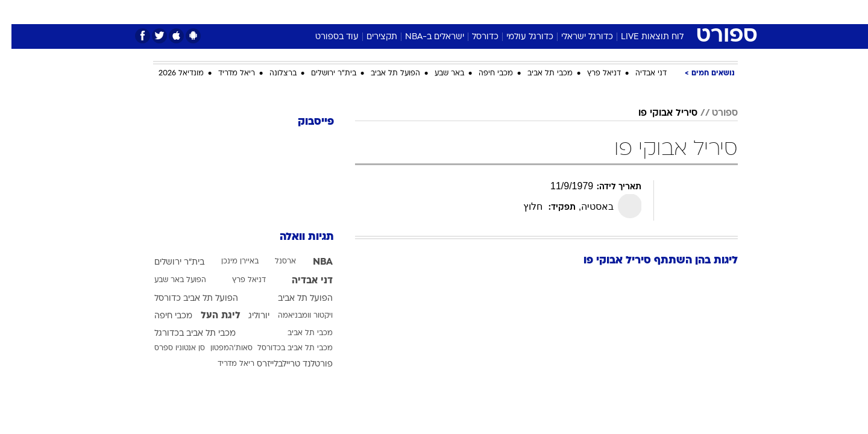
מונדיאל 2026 (170, 74)
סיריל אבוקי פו (656, 113)
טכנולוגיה (341, 12)
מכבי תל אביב (539, 74)
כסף (496, 12)
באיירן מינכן (228, 262)
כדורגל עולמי (518, 37)
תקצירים (370, 37)
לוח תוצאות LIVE (641, 37)
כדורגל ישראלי (576, 37)
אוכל (464, 12)
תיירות (386, 12)
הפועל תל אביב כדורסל (185, 299)
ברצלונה (272, 74)
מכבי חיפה (484, 74)
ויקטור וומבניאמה (294, 316)
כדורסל (474, 37)
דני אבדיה (640, 74)
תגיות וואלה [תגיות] (295, 237)
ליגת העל (209, 316)
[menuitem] (640, 12)
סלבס (529, 12)
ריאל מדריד (225, 74)
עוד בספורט (325, 37)
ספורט (607, 12)
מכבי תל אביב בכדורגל (184, 334)
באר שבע (438, 74)
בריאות (427, 12)
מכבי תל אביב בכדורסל (284, 348)
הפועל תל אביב (384, 74)
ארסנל (274, 262)
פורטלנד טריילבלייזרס (283, 364)
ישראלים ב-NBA (423, 37)
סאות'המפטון (220, 348)
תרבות (567, 12)
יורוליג (247, 316)
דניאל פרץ (593, 74)
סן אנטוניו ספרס (168, 348)
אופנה (296, 12)
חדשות (647, 12)
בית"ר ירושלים (322, 74)
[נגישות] (17, 12)
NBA (311, 262)
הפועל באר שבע (169, 280)
